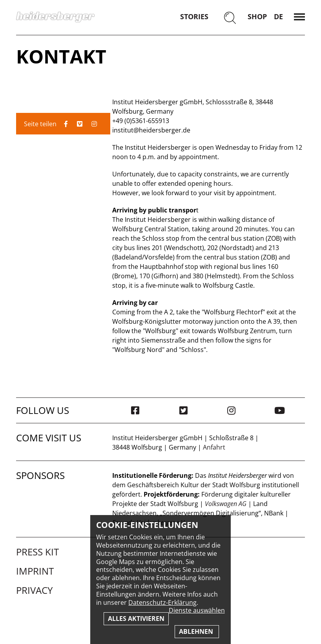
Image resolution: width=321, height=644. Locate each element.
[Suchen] (230, 19)
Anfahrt (214, 447)
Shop (257, 16)
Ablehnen (197, 631)
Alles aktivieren (136, 619)
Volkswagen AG (226, 504)
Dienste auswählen (197, 610)
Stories (194, 16)
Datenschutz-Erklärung (162, 602)
